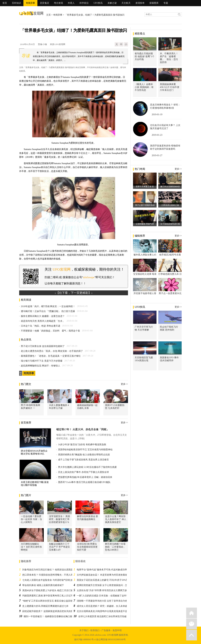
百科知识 (16, 3)
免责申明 (117, 630)
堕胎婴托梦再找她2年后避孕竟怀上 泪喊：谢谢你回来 (85, 477)
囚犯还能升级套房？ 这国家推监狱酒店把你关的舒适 (49, 611)
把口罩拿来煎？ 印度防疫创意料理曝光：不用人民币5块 (50, 575)
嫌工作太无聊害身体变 (170, 187)
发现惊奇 (140, 3)
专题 (166, 3)
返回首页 (192, 613)
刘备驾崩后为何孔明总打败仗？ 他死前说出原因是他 (49, 570)
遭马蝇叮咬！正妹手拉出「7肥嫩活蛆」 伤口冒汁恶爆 (48, 311)
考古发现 (58, 3)
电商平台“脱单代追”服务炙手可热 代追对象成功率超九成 (105, 570)
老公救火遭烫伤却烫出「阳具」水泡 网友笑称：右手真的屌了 (52, 351)
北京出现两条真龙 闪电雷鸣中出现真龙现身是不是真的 (104, 611)
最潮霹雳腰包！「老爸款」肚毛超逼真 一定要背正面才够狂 (51, 356)
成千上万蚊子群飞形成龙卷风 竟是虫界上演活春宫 (83, 460)
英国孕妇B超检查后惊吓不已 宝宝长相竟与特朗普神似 (85, 450)
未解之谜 (112, 3)
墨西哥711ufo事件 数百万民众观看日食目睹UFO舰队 (84, 482)
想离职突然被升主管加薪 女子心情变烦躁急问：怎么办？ (106, 585)
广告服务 (106, 630)
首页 (5, 3)
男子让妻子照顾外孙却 (145, 205)
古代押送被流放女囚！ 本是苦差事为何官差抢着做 (102, 575)
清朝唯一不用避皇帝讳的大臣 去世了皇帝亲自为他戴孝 (104, 601)
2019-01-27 (157, 155)
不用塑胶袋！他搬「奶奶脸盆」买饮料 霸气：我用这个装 (50, 331)
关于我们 (84, 630)
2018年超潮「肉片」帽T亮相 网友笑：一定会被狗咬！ (48, 306)
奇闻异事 (30, 3)
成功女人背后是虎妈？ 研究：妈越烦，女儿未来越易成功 (106, 606)
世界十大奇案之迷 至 (145, 187)
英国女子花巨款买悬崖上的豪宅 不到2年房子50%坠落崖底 (106, 580)
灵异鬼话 (44, 3)
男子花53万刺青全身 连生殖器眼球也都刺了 (43, 346)
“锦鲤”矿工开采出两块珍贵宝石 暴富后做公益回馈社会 (50, 601)
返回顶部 (192, 635)
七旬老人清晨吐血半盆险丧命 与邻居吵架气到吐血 (48, 580)
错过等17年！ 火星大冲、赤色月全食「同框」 (83, 429)
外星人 (71, 3)
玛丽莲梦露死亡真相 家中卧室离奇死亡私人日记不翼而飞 (51, 596)
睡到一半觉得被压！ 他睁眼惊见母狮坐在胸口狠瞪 (49, 616)
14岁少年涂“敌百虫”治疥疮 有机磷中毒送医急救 (82, 445)
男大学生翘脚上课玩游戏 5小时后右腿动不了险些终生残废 (87, 467)
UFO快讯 (98, 3)
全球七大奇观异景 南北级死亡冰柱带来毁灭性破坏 (104, 616)
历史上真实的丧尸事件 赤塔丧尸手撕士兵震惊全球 (83, 472)
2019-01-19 (157, 114)
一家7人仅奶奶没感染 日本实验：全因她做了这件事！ (104, 596)
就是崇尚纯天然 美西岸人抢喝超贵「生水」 (43, 321)
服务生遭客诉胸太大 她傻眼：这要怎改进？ (43, 316)
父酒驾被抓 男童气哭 (145, 224)
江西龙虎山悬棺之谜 (170, 205)
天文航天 (126, 3)
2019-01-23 (157, 135)
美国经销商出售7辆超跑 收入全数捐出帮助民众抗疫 (84, 455)
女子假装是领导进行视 (170, 224)
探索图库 (154, 3)
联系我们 (95, 630)
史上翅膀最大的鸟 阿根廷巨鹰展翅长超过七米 (45, 606)
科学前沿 (84, 3)
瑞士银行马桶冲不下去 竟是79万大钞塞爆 (42, 361)
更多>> (124, 384)
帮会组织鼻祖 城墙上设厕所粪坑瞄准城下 (43, 585)
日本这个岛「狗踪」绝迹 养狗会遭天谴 (40, 326)
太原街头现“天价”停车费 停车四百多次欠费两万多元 (103, 590)
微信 (192, 624)
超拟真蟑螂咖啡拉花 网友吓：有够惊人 (40, 366)
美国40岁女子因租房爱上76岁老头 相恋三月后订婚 (48, 590)
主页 (48, 15)
